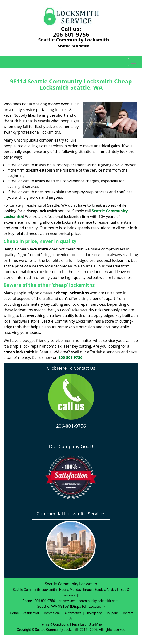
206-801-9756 (71, 34)
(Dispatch (79, 606)
